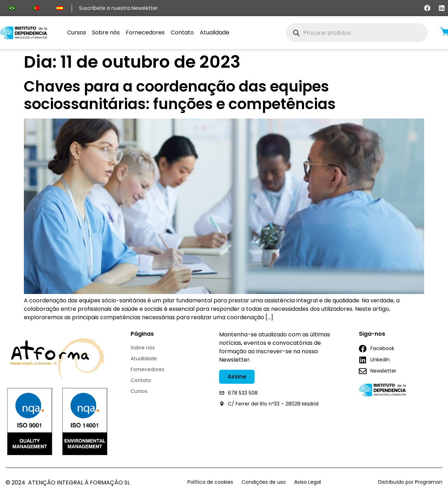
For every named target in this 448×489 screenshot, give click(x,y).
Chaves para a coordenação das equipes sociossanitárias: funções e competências (180, 95)
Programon (429, 482)
